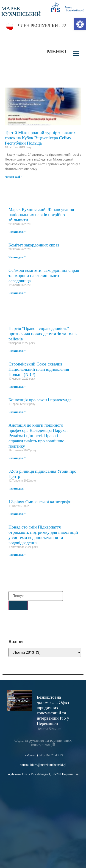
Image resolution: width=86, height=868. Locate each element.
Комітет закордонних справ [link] (34, 245)
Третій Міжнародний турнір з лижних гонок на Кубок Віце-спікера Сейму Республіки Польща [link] (40, 138)
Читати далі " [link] (13, 177)
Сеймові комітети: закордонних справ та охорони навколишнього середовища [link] (44, 276)
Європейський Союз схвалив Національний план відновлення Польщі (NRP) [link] (39, 369)
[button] (76, 54)
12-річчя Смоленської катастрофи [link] (40, 502)
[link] (80, 24)
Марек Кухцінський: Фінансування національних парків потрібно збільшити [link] (41, 215)
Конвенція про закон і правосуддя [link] (40, 400)
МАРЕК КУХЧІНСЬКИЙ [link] (21, 11)
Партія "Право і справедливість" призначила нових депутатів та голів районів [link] (43, 334)
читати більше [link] (49, 729)
